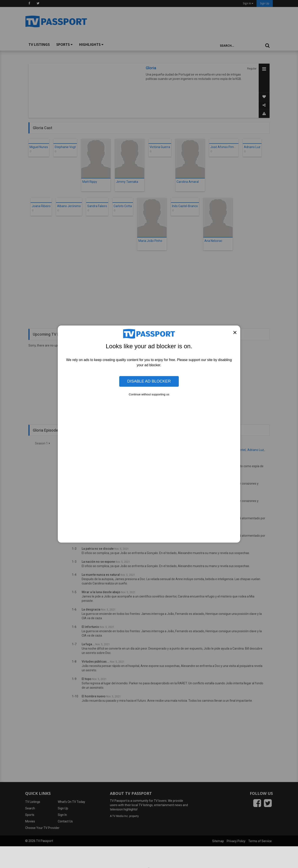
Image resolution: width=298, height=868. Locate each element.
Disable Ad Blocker (149, 381)
